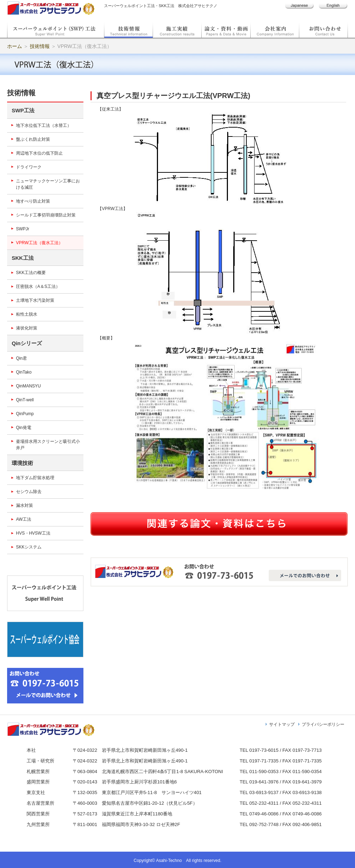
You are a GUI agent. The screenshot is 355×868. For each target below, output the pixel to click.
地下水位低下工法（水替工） (44, 125)
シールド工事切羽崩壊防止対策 (46, 215)
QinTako (24, 372)
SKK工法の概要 (31, 273)
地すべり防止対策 (33, 201)
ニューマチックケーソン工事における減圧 (48, 184)
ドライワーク (29, 167)
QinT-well (25, 400)
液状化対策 (27, 328)
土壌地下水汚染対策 (35, 300)
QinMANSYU (28, 386)
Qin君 (21, 358)
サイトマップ (282, 724)
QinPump (25, 414)
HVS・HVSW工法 (33, 533)
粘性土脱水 (27, 314)
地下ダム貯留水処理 (35, 478)
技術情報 (40, 46)
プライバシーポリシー (323, 724)
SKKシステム (29, 547)
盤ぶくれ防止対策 (33, 139)
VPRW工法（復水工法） (39, 243)
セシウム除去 (29, 492)
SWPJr (23, 229)
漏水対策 (24, 505)
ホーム (15, 46)
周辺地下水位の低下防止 (39, 153)
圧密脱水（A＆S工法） (38, 286)
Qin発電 (24, 428)
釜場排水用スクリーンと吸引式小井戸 (48, 445)
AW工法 (24, 519)
